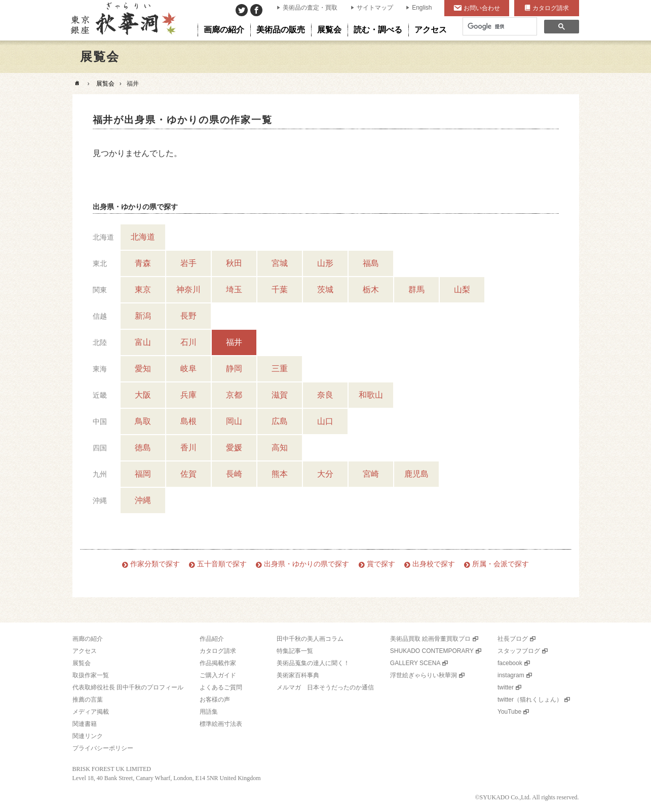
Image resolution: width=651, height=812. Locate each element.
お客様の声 (215, 700)
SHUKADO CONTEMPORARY (432, 651)
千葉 (280, 289)
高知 (280, 448)
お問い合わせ (482, 8)
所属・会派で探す (501, 564)
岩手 (188, 263)
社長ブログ (513, 639)
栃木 (371, 289)
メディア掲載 (91, 712)
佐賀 (188, 474)
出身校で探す (434, 564)
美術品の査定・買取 (310, 8)
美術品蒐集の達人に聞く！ (313, 663)
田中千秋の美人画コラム (310, 639)
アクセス (85, 651)
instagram (511, 675)
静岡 (234, 369)
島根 (188, 421)
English (422, 8)
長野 (188, 316)
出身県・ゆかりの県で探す (307, 564)
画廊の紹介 (88, 639)
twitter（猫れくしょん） (530, 700)
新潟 (143, 316)
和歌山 (371, 395)
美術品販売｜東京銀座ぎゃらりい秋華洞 (122, 20)
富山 (143, 342)
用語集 (209, 712)
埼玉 (234, 289)
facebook (510, 663)
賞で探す (381, 564)
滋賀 (280, 395)
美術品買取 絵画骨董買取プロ (430, 639)
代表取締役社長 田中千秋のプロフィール (128, 687)
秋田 (234, 263)
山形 (325, 263)
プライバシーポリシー (103, 748)
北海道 (143, 237)
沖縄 (143, 500)
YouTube (509, 712)
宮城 (280, 263)
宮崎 (371, 474)
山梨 (462, 289)
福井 (234, 342)
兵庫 (188, 395)
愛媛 (234, 448)
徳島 (143, 448)
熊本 (280, 474)
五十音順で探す (222, 564)
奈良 (325, 395)
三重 (280, 369)
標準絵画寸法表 (221, 724)
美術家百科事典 (298, 675)
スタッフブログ (519, 651)
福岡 (143, 474)
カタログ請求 (551, 8)
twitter (506, 687)
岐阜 (188, 369)
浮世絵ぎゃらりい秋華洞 (424, 675)
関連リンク (88, 736)
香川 (188, 448)
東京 (143, 289)
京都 (234, 395)
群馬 (416, 289)
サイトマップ (375, 8)
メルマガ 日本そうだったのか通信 (325, 687)
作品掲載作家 (218, 663)
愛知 (143, 369)
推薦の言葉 (88, 700)
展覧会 (105, 84)
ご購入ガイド (218, 675)
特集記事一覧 (295, 651)
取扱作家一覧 (91, 675)
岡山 (234, 421)
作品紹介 (212, 639)
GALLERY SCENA (415, 663)
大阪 (143, 395)
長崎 (234, 474)
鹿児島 (416, 474)
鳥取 (143, 421)
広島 (280, 421)
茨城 (325, 289)
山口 (325, 421)
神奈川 (188, 289)
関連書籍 (85, 724)
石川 (188, 342)
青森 (143, 263)
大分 (325, 474)
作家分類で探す (155, 564)
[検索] (499, 27)
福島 (371, 263)
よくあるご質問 (221, 687)
